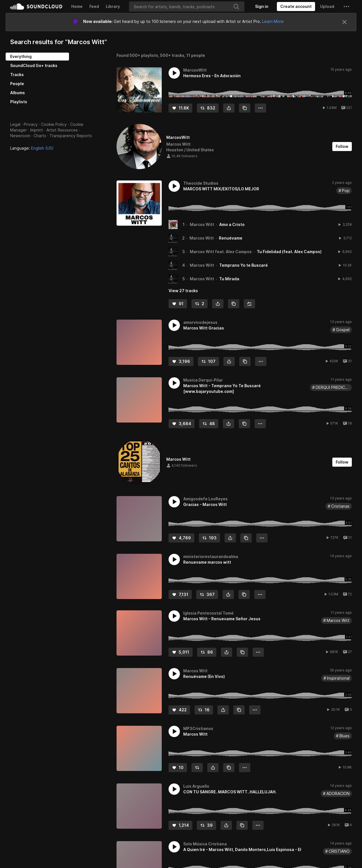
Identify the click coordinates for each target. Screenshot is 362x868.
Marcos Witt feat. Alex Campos (221, 252)
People (17, 84)
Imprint (37, 130)
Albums (18, 93)
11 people (196, 55)
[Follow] (342, 147)
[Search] (187, 7)
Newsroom (20, 136)
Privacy (31, 124)
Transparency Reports (71, 136)
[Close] (344, 22)
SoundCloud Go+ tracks (34, 65)
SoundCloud (36, 7)
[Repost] (208, 108)
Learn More (273, 21)
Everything (21, 56)
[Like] (180, 108)
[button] (346, 7)
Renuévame (231, 238)
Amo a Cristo (232, 224)
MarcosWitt (178, 137)
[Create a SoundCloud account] (296, 7)
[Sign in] (262, 7)
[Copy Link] (245, 108)
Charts (40, 136)
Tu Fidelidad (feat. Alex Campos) (289, 252)
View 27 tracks (183, 291)
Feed (94, 6)
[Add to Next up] (249, 304)
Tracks (17, 75)
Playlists (19, 102)
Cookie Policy (54, 124)
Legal (15, 124)
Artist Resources (62, 130)
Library (113, 6)
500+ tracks (172, 55)
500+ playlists (144, 55)
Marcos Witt (202, 224)
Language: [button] (32, 148)
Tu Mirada (229, 279)
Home (77, 6)
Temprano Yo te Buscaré (244, 265)
